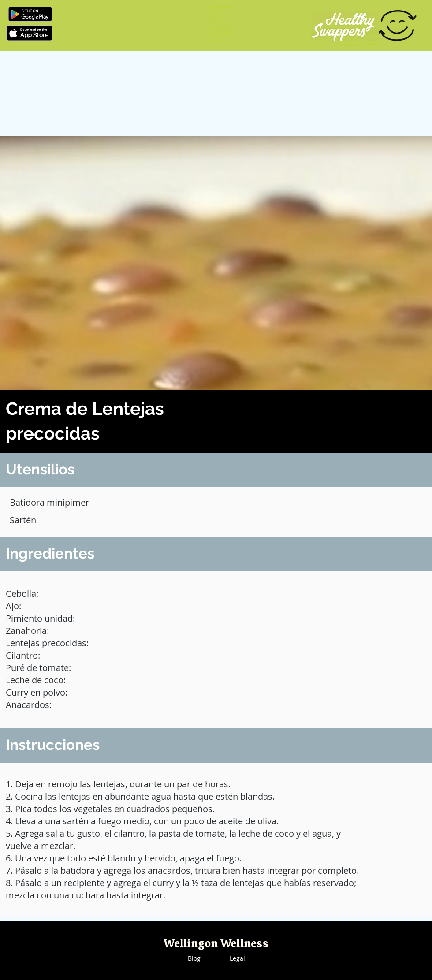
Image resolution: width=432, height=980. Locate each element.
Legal (237, 958)
